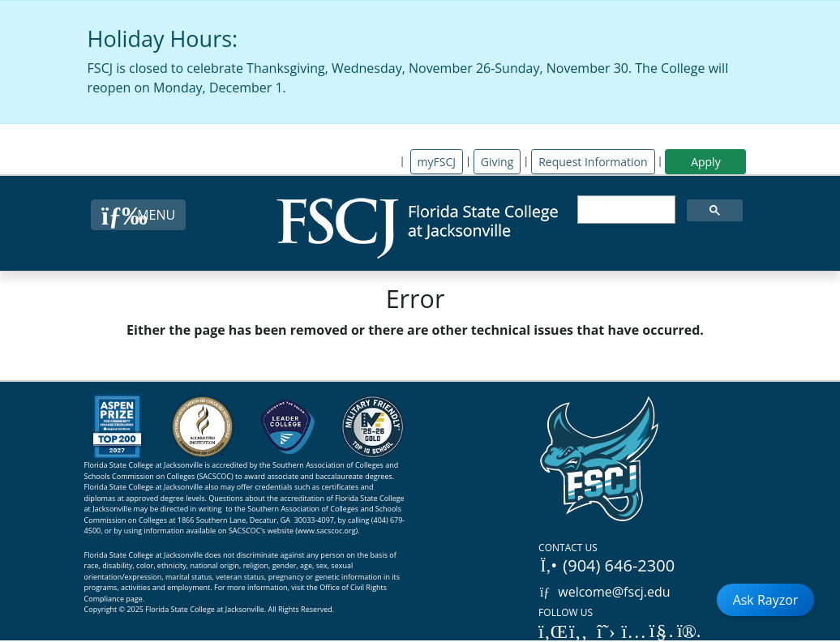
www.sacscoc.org (327, 531)
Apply (706, 162)
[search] (625, 210)
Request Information (593, 162)
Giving (497, 162)
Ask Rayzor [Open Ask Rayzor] (766, 600)
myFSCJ (437, 162)
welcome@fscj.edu (604, 592)
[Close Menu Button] (138, 215)
